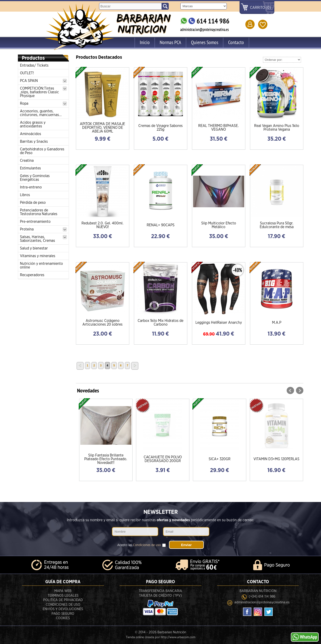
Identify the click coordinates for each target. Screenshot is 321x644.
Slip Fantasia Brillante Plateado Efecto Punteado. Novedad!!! (106, 459)
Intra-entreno (31, 187)
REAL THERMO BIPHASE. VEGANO (219, 128)
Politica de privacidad (63, 600)
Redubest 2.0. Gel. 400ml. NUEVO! (102, 225)
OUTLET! (27, 73)
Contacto (236, 42)
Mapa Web (63, 591)
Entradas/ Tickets (34, 65)
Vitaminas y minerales (38, 256)
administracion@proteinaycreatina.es (262, 602)
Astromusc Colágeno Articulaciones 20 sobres (102, 323)
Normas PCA (170, 42)
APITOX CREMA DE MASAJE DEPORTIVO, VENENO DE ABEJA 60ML (102, 128)
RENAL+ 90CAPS (161, 225)
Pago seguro (63, 614)
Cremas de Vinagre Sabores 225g (160, 128)
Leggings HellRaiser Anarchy (219, 323)
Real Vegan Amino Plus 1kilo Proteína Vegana (277, 128)
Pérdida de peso (33, 203)
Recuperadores (32, 275)
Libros (25, 195)
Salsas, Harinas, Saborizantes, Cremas (43, 239)
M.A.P (277, 323)
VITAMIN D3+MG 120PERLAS (276, 459)
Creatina (27, 161)
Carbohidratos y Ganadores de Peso (42, 151)
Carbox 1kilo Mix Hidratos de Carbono (160, 323)
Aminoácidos (31, 134)
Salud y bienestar (34, 248)
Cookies (63, 618)
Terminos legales (63, 596)
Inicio (145, 42)
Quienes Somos (205, 42)
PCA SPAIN (43, 81)
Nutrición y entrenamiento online (41, 265)
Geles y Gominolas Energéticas (35, 178)
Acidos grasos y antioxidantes (33, 124)
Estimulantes (30, 168)
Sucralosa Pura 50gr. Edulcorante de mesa (277, 225)
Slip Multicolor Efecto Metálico (219, 225)
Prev (290, 391)
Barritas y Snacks (34, 142)
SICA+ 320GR (220, 459)
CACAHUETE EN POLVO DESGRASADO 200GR (163, 459)
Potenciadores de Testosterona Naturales (39, 212)
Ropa (43, 104)
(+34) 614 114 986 (262, 597)
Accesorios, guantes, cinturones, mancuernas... (41, 113)
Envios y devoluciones (63, 609)
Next (300, 391)
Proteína (43, 230)
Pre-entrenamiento (35, 222)
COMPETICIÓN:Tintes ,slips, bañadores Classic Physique (43, 92)
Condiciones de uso (147, 545)
